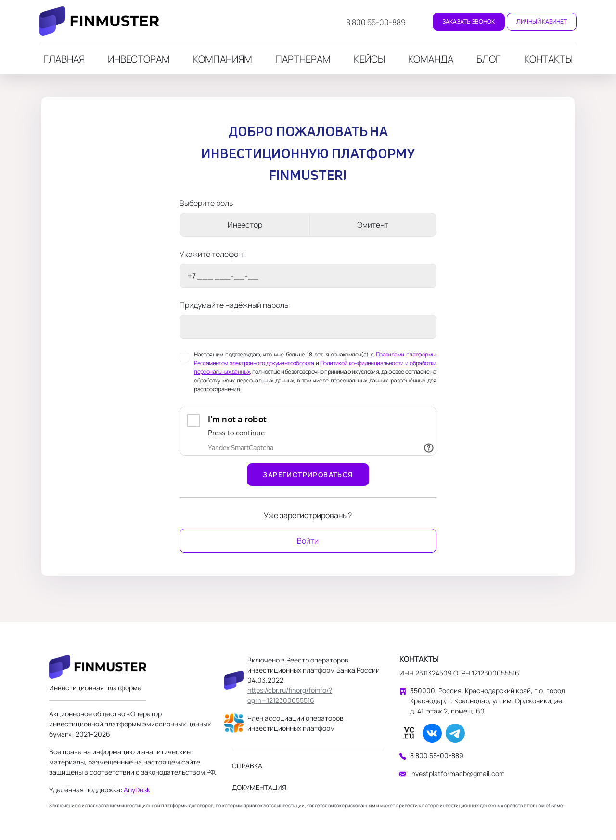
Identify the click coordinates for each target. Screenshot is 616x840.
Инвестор (245, 225)
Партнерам (303, 59)
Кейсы (369, 59)
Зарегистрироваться (308, 475)
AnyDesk (137, 790)
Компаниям (223, 59)
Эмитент (373, 225)
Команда (431, 59)
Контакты (548, 59)
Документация (259, 787)
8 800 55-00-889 (376, 22)
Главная (64, 59)
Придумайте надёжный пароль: (235, 305)
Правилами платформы (406, 354)
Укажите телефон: (212, 254)
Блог (489, 59)
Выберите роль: (207, 203)
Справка (247, 766)
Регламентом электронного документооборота (254, 363)
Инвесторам (139, 59)
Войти (308, 541)
